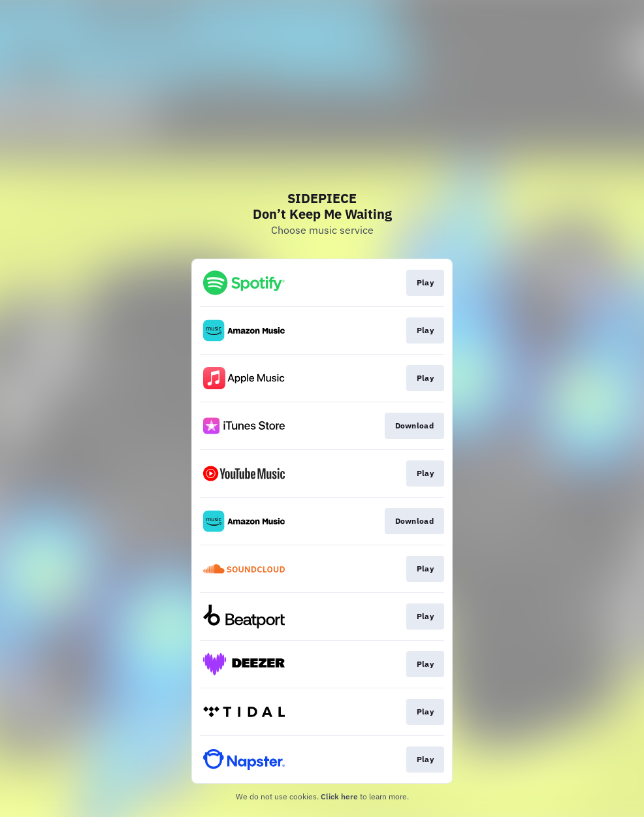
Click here (339, 796)
